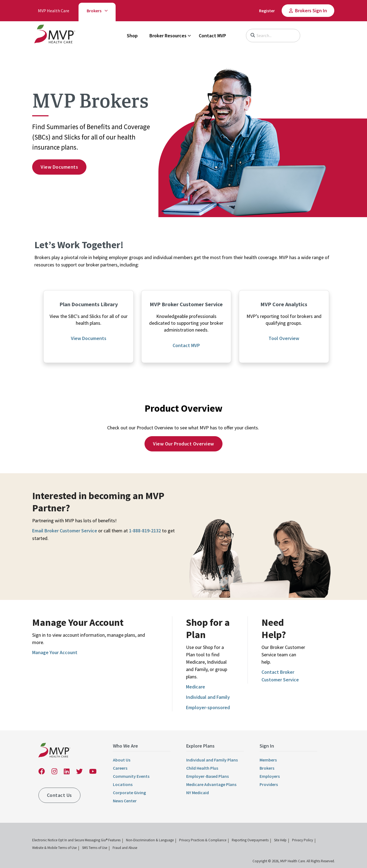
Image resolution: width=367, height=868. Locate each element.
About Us (122, 760)
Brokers (94, 11)
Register (267, 11)
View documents (59, 167)
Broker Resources (168, 36)
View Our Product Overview (183, 444)
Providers (269, 784)
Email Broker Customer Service (65, 531)
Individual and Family (208, 697)
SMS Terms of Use (95, 848)
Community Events (131, 776)
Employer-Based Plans (207, 776)
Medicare (195, 687)
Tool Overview (284, 338)
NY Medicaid (198, 793)
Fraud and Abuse (125, 848)
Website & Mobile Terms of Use (54, 848)
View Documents (89, 338)
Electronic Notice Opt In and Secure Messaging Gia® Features (76, 840)
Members (268, 760)
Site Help (280, 840)
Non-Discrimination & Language (150, 840)
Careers (120, 768)
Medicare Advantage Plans (211, 784)
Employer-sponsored (208, 707)
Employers (270, 776)
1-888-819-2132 (145, 531)
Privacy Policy (303, 840)
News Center (125, 801)
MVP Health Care (54, 11)
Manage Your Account (55, 652)
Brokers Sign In (311, 10)
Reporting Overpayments (250, 840)
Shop (132, 36)
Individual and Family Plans (212, 760)
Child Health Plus (202, 768)
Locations (123, 784)
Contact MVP (212, 36)
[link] (55, 35)
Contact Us (59, 795)
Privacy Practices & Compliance (203, 840)
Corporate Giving (129, 793)
